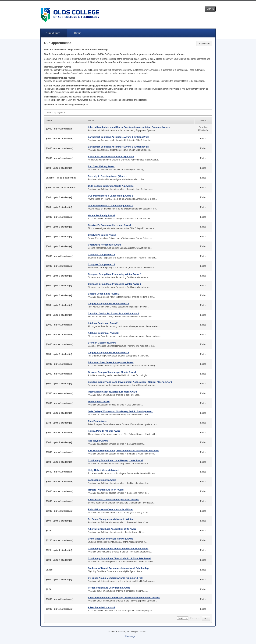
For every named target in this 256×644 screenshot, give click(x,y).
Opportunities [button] (54, 33)
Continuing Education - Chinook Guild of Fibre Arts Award (119, 558)
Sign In (210, 9)
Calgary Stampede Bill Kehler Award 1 (109, 353)
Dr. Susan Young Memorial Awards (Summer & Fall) (116, 578)
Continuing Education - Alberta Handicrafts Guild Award (118, 549)
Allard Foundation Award (101, 607)
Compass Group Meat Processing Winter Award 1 (115, 274)
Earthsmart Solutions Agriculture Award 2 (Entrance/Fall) (119, 147)
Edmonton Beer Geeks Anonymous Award (111, 362)
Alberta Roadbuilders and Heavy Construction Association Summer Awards (129, 127)
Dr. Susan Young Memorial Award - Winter (111, 519)
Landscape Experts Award (102, 480)
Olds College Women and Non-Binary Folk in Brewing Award (121, 411)
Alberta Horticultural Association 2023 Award (112, 529)
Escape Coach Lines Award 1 (104, 294)
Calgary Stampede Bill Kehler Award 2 (109, 304)
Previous (194, 618)
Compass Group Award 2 (102, 264)
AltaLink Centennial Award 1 (103, 323)
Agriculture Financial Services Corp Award (111, 157)
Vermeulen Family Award (101, 215)
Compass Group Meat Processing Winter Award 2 (115, 284)
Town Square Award (99, 402)
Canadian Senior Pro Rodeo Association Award (113, 313)
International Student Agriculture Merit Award (112, 392)
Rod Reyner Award (98, 441)
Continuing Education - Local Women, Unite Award (115, 460)
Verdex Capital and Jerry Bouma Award (109, 588)
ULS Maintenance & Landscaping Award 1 (111, 196)
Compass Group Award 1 (102, 255)
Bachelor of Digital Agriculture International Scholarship (118, 568)
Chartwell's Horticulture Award (104, 245)
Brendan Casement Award (102, 343)
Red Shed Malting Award (101, 166)
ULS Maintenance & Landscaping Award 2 (111, 206)
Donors (78, 33)
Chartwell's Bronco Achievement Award (109, 225)
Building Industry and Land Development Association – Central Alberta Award (130, 382)
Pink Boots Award (98, 421)
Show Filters (204, 44)
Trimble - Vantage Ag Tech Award (106, 490)
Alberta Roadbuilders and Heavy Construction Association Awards (124, 598)
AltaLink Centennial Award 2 (103, 333)
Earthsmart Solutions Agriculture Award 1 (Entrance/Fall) (119, 137)
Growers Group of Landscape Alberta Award (112, 372)
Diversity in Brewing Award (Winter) (107, 176)
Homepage (130, 636)
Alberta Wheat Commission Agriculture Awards (113, 500)
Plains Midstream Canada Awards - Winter (111, 509)
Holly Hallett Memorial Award (104, 470)
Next (206, 618)
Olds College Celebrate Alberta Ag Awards (111, 186)
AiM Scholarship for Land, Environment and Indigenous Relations (123, 451)
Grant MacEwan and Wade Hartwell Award (111, 539)
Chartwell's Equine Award (102, 235)
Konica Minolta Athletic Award (104, 431)
